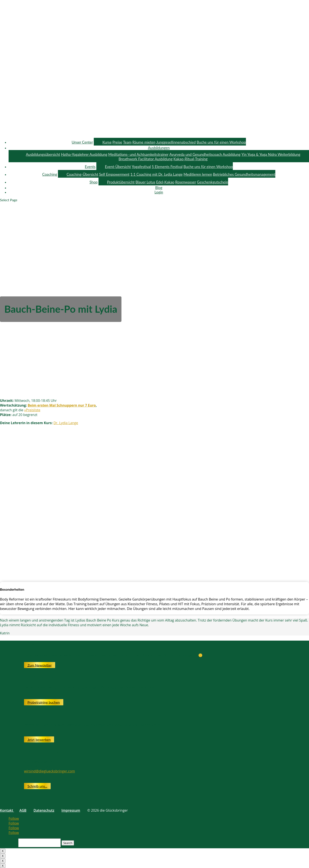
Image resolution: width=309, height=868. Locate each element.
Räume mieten (144, 142)
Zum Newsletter (40, 665)
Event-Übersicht (118, 167)
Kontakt (7, 810)
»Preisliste (32, 410)
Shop (94, 182)
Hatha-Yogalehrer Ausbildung (84, 154)
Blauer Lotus (145, 182)
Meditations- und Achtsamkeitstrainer (138, 154)
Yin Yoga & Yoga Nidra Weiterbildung (271, 154)
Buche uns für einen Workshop (221, 142)
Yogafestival (141, 167)
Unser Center (82, 142)
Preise (117, 142)
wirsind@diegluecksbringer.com (49, 771)
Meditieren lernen (198, 174)
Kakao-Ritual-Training (190, 159)
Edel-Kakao (165, 182)
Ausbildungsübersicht (43, 154)
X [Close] (3, 851)
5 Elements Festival (167, 167)
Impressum (71, 810)
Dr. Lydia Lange (66, 423)
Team (127, 142)
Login (159, 192)
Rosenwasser (186, 182)
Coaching (50, 174)
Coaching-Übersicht (82, 174)
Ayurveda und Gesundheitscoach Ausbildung (205, 154)
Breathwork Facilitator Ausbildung (146, 159)
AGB (23, 810)
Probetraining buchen (44, 702)
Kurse (107, 142)
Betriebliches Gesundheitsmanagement (244, 174)
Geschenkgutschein (213, 182)
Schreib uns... (37, 786)
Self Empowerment (114, 174)
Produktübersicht (121, 182)
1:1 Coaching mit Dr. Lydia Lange (157, 174)
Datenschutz (44, 810)
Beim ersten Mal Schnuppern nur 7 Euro (62, 405)
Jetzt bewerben (39, 740)
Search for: (9, 843)
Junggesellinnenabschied (176, 142)
